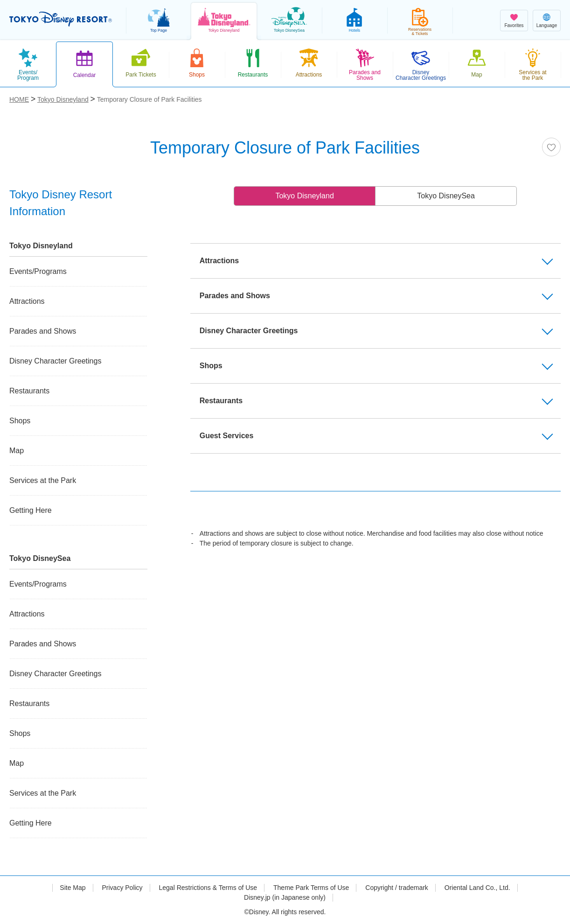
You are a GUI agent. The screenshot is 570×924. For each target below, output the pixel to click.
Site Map (73, 888)
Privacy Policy (122, 888)
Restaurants (29, 391)
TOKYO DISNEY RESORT (61, 19)
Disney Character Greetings (55, 361)
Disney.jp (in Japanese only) (285, 897)
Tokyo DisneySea (446, 196)
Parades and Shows (43, 331)
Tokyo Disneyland (304, 196)
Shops (20, 421)
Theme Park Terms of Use (311, 888)
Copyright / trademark (397, 888)
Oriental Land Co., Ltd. (477, 888)
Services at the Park (43, 480)
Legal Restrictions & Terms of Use (208, 888)
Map (17, 451)
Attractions (27, 301)
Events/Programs (38, 271)
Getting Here (31, 510)
